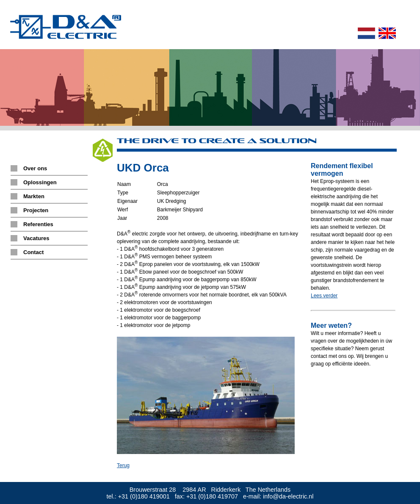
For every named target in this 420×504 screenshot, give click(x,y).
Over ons (35, 168)
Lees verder (324, 296)
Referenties (38, 224)
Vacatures (36, 238)
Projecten (36, 210)
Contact (33, 252)
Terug (123, 465)
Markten (34, 196)
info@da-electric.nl (288, 496)
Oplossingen (40, 182)
